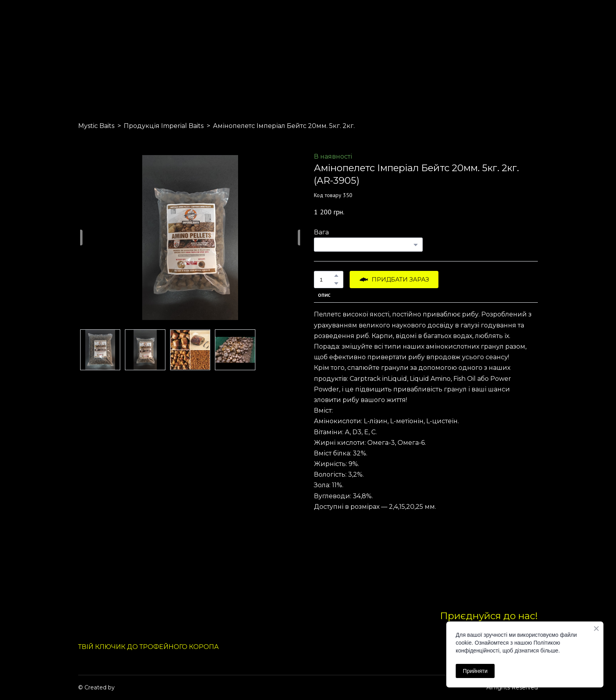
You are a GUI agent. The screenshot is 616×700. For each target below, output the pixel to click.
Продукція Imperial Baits (164, 126)
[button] (336, 276)
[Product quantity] (327, 280)
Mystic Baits (96, 126)
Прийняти (475, 671)
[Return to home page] (97, 50)
